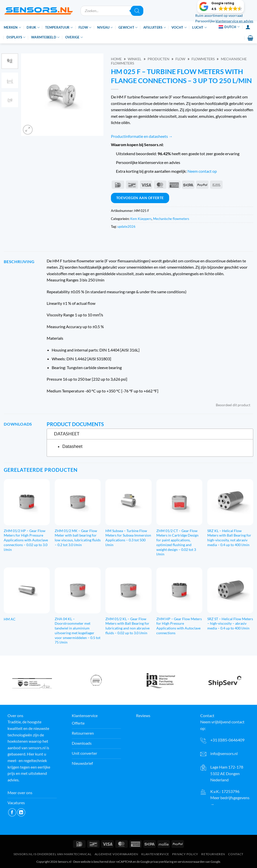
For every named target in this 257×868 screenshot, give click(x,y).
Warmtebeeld (45, 37)
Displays (16, 37)
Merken (12, 27)
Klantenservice (155, 854)
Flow (85, 27)
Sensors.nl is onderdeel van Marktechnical (52, 854)
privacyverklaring (162, 862)
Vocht (179, 27)
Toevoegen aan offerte (140, 198)
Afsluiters (155, 27)
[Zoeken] (137, 11)
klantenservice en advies (234, 21)
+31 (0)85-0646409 (227, 740)
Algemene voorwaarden (116, 854)
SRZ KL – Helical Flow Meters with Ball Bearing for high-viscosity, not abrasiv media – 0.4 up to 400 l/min (229, 538)
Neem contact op (202, 171)
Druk (33, 27)
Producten (158, 59)
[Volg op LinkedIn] (21, 812)
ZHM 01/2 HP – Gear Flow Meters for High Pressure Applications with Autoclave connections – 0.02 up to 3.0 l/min (26, 540)
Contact (236, 854)
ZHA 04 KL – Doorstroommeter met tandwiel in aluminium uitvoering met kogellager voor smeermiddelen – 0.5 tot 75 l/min (78, 631)
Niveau (105, 27)
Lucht (200, 27)
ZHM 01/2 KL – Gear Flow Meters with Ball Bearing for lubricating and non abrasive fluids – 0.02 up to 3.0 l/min (127, 626)
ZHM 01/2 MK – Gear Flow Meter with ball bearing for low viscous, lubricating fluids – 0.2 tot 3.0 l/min (78, 538)
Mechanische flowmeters (171, 219)
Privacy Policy (185, 854)
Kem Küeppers (141, 219)
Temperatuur (59, 27)
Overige (74, 37)
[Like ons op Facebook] (12, 812)
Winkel (135, 59)
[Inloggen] (248, 27)
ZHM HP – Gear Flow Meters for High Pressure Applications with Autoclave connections (179, 626)
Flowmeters (203, 59)
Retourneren (213, 854)
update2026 (126, 226)
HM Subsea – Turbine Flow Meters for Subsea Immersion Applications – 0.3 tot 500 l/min (128, 538)
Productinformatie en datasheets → (142, 136)
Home (116, 59)
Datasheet (72, 446)
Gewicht (128, 27)
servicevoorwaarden (191, 862)
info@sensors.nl (224, 753)
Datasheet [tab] (65, 434)
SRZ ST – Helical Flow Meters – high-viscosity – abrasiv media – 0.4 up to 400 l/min (230, 623)
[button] (221, 7)
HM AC (10, 619)
